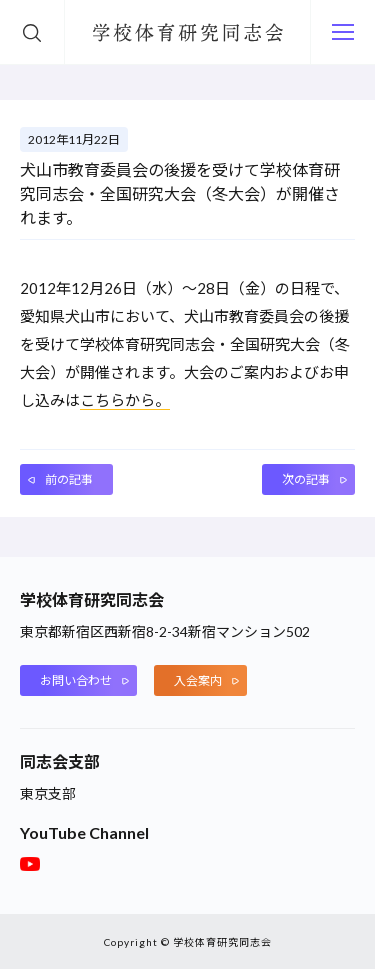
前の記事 (69, 479)
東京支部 (48, 793)
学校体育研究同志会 (188, 35)
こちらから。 (125, 400)
